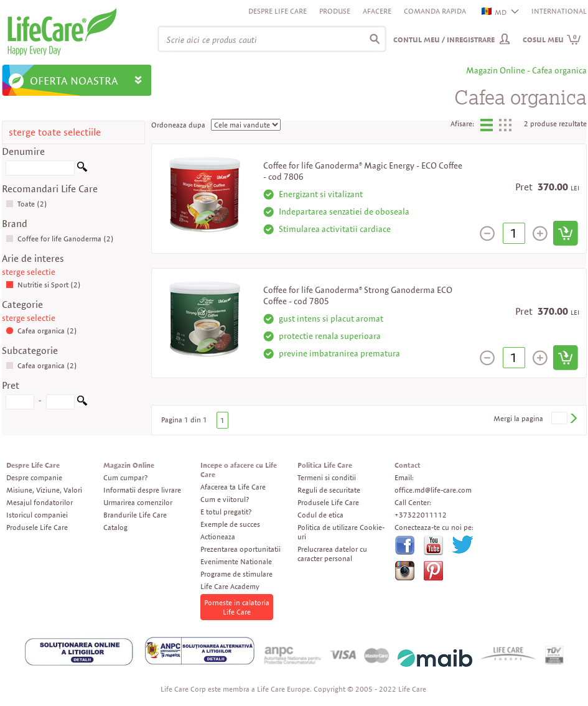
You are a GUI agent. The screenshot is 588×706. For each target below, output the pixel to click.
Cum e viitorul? (225, 499)
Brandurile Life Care (135, 515)
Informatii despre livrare (142, 490)
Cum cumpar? (125, 477)
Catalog (115, 527)
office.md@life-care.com (433, 490)
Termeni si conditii (327, 477)
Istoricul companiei (37, 515)
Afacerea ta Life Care (233, 487)
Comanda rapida (435, 11)
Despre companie (34, 477)
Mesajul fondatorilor (40, 502)
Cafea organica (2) (41, 331)
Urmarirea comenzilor (138, 502)
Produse (335, 11)
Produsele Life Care (37, 527)
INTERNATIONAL (559, 11)
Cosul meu (552, 39)
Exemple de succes (230, 524)
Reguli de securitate (329, 490)
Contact (408, 465)
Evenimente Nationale (236, 561)
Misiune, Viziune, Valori (44, 490)
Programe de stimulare (236, 574)
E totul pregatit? (226, 512)
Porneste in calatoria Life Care (237, 607)
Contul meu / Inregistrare (444, 39)
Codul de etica (320, 515)
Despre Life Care (278, 11)
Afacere (377, 11)
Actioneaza (218, 536)
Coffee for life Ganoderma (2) (60, 239)
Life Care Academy (230, 586)
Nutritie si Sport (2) (43, 285)
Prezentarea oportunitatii (240, 549)
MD (495, 12)
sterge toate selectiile (55, 132)
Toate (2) (26, 204)
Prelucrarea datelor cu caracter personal (332, 554)
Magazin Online (129, 465)
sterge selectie (29, 272)
